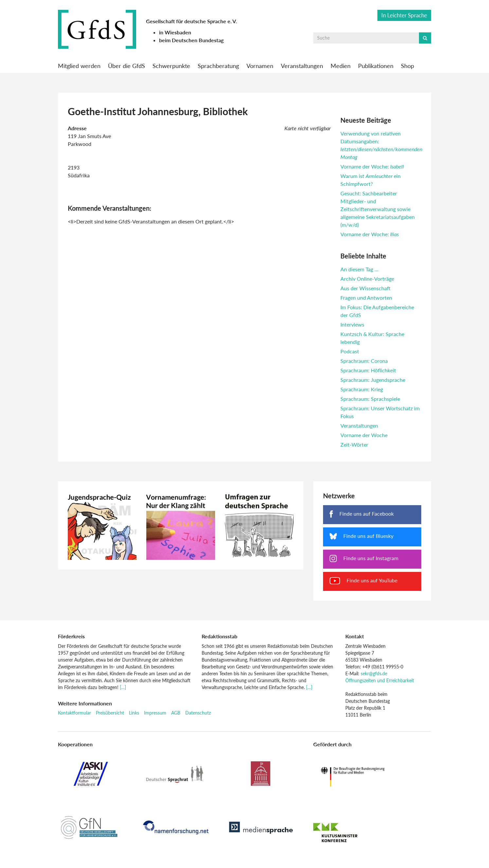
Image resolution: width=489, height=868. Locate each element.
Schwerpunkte (171, 66)
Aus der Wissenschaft (365, 288)
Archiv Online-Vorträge (367, 279)
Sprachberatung (218, 66)
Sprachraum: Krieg (362, 389)
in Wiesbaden (175, 32)
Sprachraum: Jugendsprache (373, 380)
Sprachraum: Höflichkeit (368, 370)
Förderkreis (71, 636)
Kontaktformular (74, 713)
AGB (176, 713)
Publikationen (376, 66)
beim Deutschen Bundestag (191, 40)
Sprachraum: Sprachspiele (370, 399)
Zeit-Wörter (354, 444)
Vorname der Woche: (372, 166)
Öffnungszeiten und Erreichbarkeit (380, 680)
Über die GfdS (127, 66)
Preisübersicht (110, 713)
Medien (341, 66)
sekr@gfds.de (374, 673)
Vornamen (260, 66)
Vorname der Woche (364, 435)
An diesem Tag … (359, 269)
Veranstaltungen (302, 66)
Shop (407, 66)
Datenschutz (198, 713)
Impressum (155, 713)
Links (134, 713)
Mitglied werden (79, 66)
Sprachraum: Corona (364, 361)
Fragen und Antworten (366, 298)
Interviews (352, 324)
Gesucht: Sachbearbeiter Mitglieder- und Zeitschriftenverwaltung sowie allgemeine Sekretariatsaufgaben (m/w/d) (378, 209)
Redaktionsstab (219, 636)
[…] (123, 687)
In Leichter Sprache (404, 15)
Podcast (350, 351)
